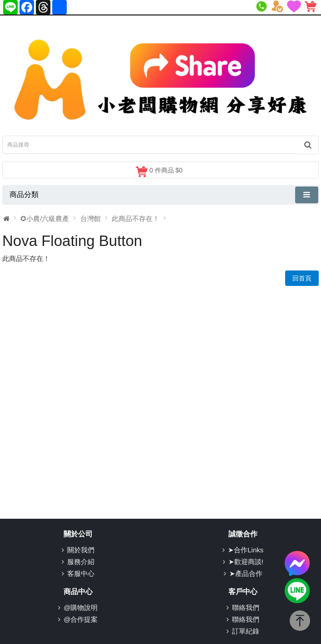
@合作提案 (81, 619)
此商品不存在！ (136, 219)
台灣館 (91, 219)
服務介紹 (81, 562)
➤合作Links (246, 550)
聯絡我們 (246, 607)
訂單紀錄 (246, 631)
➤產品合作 (246, 573)
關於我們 (81, 550)
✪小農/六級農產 (45, 219)
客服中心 (81, 573)
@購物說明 (81, 607)
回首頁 (302, 278)
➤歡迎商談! (246, 562)
